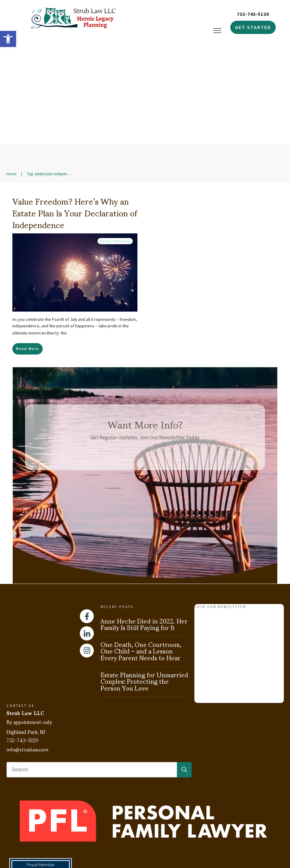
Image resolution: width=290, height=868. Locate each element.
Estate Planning (115, 187)
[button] (8, 39)
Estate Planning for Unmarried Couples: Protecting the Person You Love (144, 627)
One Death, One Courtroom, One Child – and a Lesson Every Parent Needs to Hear (141, 597)
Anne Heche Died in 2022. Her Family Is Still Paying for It (144, 570)
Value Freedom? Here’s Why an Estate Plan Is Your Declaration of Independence (75, 158)
